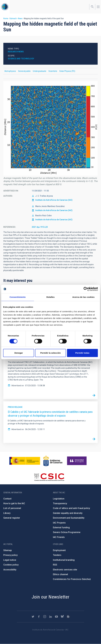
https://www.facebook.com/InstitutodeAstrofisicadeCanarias (39, 617)
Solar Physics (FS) (67, 71)
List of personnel (12, 508)
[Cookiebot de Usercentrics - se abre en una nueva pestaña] (86, 289)
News (20, 18)
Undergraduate (40, 71)
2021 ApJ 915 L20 (40, 227)
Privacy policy (10, 555)
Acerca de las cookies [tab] (83, 297)
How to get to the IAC (14, 503)
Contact (7, 499)
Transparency (60, 503)
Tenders (57, 555)
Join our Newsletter (51, 597)
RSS (55, 565)
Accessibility (10, 570)
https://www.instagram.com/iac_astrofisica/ (45, 617)
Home (6, 18)
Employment (59, 550)
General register (12, 518)
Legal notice (10, 560)
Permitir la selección (51, 353)
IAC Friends (59, 537)
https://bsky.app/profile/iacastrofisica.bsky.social (62, 617)
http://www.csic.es (49, 477)
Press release (15, 407)
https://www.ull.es (77, 461)
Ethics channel (60, 574)
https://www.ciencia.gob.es (25, 461)
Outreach (13, 18)
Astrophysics (10, 71)
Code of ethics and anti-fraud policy (71, 508)
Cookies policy (11, 565)
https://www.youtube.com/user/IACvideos (56, 617)
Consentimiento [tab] (18, 297)
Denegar (19, 353)
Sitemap (8, 550)
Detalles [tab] (50, 297)
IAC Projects (59, 523)
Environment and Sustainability (69, 518)
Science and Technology (21, 59)
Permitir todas (82, 353)
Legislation (59, 499)
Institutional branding (64, 560)
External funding (61, 528)
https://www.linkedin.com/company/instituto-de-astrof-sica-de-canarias (51, 617)
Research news (16, 52)
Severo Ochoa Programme (67, 532)
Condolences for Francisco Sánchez (72, 579)
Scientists (53, 71)
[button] (50, 128)
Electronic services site (65, 570)
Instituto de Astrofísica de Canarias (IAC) (54, 200)
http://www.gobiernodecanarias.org (53, 461)
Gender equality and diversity (68, 513)
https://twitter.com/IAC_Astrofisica (33, 617)
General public (24, 71)
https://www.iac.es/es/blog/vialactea (68, 617)
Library (7, 513)
